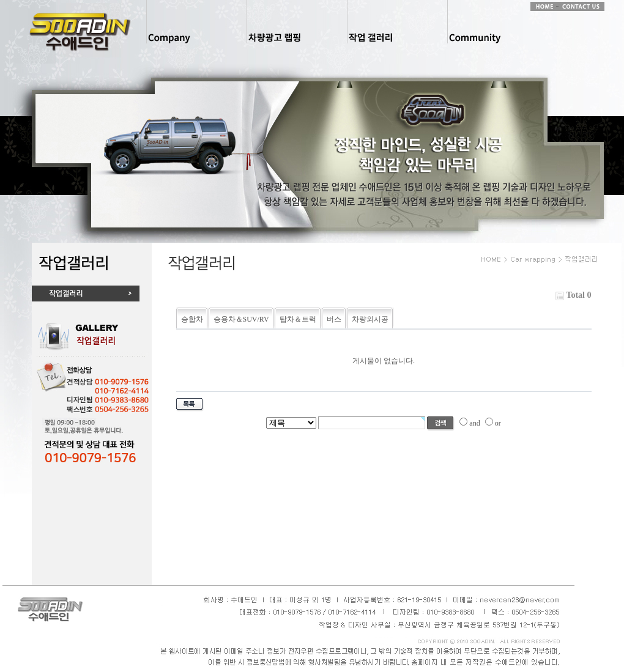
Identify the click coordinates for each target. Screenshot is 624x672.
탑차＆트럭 (298, 319)
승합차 (192, 319)
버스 (334, 319)
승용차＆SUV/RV (241, 319)
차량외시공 (370, 319)
